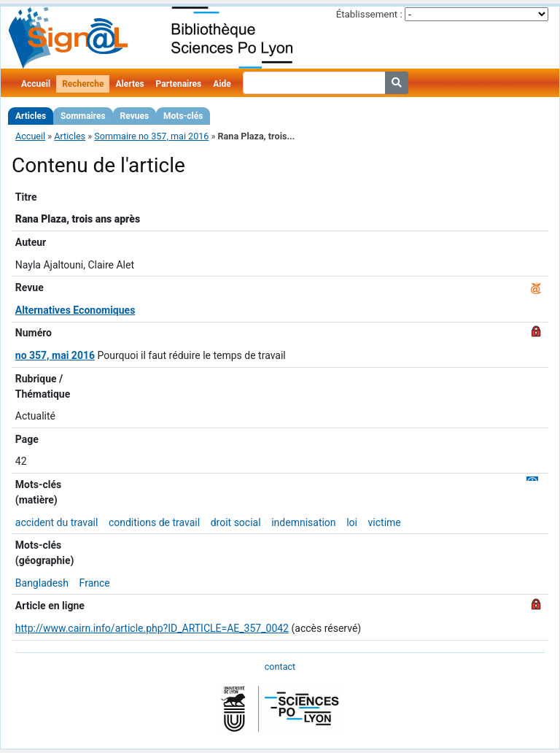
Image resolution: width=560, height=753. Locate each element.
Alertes (129, 84)
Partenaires (179, 84)
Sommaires (83, 116)
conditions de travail (154, 522)
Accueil (36, 84)
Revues (135, 116)
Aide (222, 84)
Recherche (83, 84)
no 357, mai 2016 (55, 355)
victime (385, 522)
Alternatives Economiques (75, 310)
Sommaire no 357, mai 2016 (151, 136)
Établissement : (369, 14)
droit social (236, 522)
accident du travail (57, 522)
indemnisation (303, 522)
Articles (31, 116)
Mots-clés (183, 116)
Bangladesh (42, 583)
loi (352, 522)
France (95, 583)
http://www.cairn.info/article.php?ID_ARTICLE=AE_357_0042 (152, 628)
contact (280, 667)
